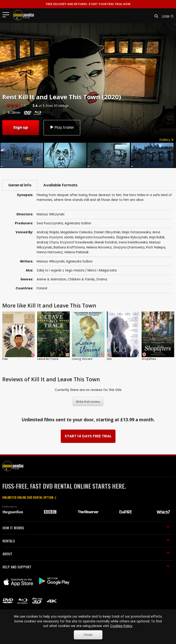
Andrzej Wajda (48, 232)
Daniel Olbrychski (107, 232)
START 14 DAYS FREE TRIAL (88, 436)
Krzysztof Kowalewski (77, 242)
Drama (102, 279)
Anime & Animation (51, 279)
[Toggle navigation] (7, 14)
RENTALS (86, 541)
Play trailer (62, 127)
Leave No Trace (48, 359)
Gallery (166, 140)
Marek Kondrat (106, 242)
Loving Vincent (82, 359)
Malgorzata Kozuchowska (95, 237)
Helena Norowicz (99, 247)
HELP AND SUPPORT (86, 567)
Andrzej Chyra (48, 242)
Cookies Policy (121, 626)
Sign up (21, 127)
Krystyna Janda (61, 237)
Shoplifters (149, 359)
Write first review (88, 402)
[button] (155, 16)
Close (88, 635)
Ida (109, 359)
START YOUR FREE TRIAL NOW (88, 4)
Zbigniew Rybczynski (132, 237)
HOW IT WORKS (86, 528)
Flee (5, 359)
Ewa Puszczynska (50, 223)
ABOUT (86, 554)
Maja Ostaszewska (136, 232)
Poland (42, 288)
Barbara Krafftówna (69, 247)
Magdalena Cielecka (76, 232)
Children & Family (81, 279)
